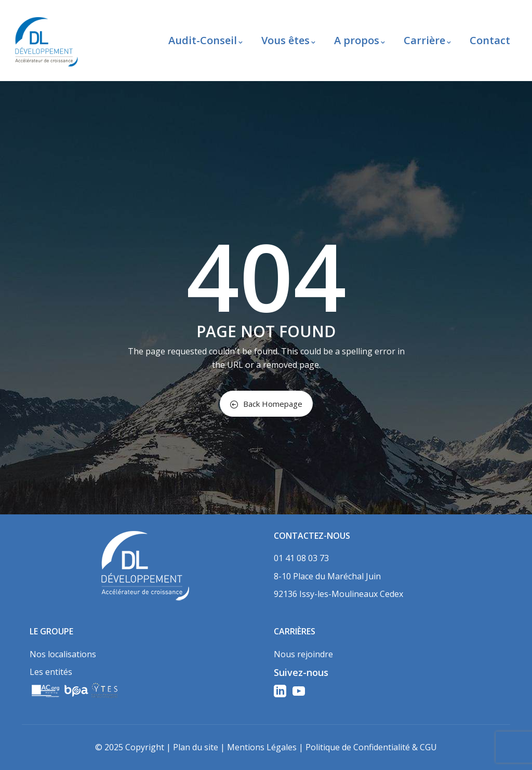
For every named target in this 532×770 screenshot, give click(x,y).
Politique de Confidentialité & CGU (371, 747)
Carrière (427, 40)
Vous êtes (288, 40)
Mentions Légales (262, 747)
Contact (490, 40)
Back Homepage (266, 404)
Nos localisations (63, 654)
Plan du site (196, 747)
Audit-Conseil (205, 40)
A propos (360, 40)
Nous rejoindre (303, 654)
